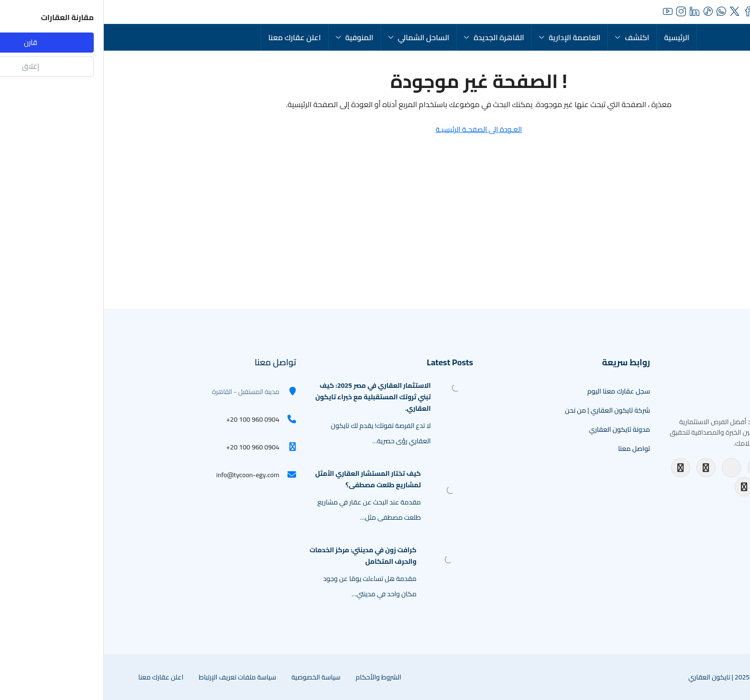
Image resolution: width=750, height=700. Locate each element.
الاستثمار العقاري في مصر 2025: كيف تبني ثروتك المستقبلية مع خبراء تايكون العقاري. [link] (269, 397)
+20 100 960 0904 (149, 419)
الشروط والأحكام (275, 677)
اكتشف (533, 37)
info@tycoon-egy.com (144, 475)
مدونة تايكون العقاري (516, 429)
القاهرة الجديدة (395, 37)
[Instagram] (602, 468)
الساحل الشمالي (320, 37)
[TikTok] (704, 468)
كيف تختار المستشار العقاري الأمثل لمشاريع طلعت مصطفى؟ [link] (264, 479)
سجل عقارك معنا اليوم (515, 391)
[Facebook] (577, 468)
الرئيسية (573, 37)
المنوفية (256, 37)
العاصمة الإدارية (471, 37)
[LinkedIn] (653, 468)
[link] (352, 387)
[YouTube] (628, 468)
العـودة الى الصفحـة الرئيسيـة (375, 129)
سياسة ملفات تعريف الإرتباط (133, 677)
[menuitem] (116, 12)
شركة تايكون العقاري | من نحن (504, 410)
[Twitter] (679, 468)
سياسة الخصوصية (212, 677)
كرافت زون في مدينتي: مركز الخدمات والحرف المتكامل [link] (259, 556)
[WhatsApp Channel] (640, 487)
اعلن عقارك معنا (191, 37)
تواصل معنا (530, 448)
